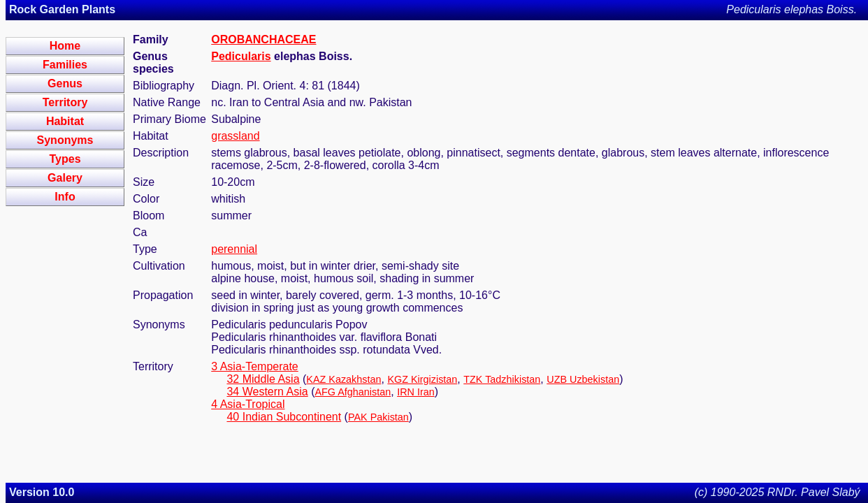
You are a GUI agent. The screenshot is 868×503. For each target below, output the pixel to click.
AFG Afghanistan (353, 392)
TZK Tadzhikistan (502, 379)
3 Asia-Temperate (255, 366)
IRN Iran (416, 392)
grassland (235, 136)
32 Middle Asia (263, 379)
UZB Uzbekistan (583, 379)
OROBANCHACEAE (263, 39)
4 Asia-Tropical (248, 404)
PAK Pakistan (378, 417)
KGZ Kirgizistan (422, 379)
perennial (234, 249)
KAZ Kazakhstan (343, 379)
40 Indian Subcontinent (284, 417)
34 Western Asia (267, 392)
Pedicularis (241, 56)
